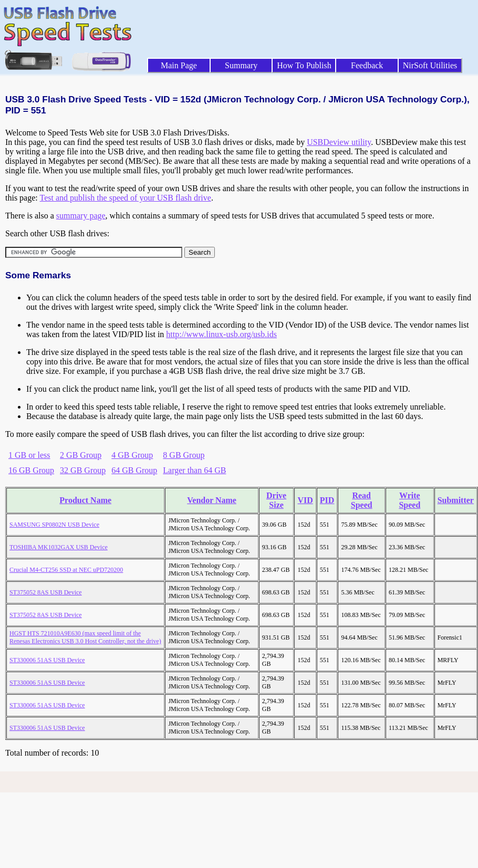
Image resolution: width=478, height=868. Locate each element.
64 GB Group (134, 470)
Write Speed (409, 500)
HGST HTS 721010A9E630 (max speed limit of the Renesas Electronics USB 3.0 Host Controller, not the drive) (85, 637)
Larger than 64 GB (194, 470)
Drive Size (276, 500)
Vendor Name (212, 500)
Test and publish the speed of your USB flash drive (125, 198)
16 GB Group (31, 470)
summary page (81, 216)
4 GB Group (132, 455)
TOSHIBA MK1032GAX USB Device (59, 547)
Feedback (367, 65)
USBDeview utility (339, 142)
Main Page (179, 65)
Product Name (85, 500)
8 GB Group (184, 455)
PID (327, 500)
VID (305, 500)
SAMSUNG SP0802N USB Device (54, 525)
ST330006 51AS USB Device (47, 660)
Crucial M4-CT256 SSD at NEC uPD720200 (66, 570)
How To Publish (304, 65)
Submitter (456, 500)
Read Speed (362, 500)
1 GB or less (29, 455)
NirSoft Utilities (430, 65)
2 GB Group (81, 455)
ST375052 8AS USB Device (46, 592)
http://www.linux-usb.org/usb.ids (221, 334)
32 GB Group (83, 470)
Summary (241, 65)
